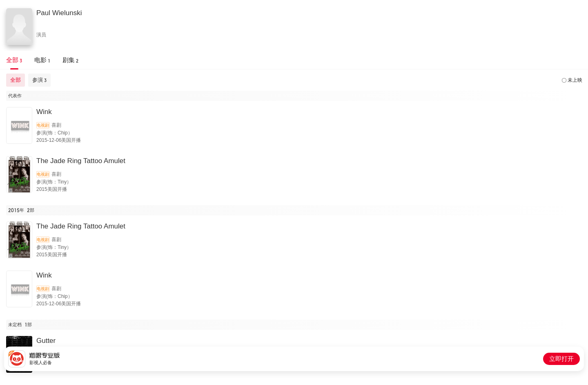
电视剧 (43, 125)
